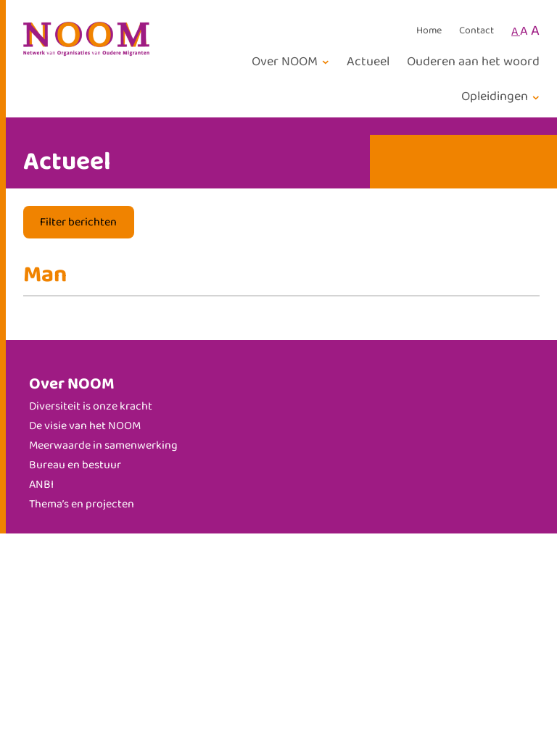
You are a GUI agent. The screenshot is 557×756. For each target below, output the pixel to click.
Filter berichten (78, 222)
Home (429, 31)
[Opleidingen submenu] (503, 97)
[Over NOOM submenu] (293, 62)
